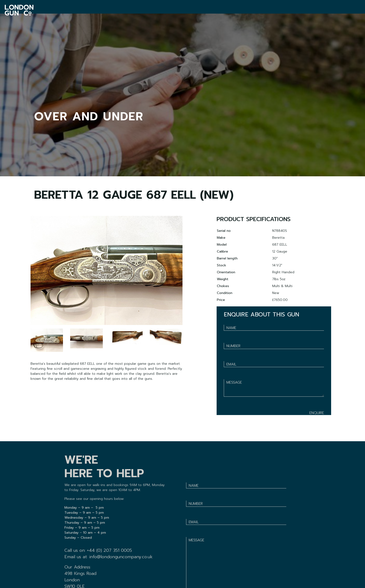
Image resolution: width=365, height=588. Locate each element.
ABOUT (249, 10)
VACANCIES (217, 10)
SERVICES (123, 10)
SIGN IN (355, 10)
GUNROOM (91, 10)
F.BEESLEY (279, 10)
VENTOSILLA (181, 10)
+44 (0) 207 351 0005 (109, 550)
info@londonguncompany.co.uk (121, 557)
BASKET (337, 10)
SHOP (151, 10)
